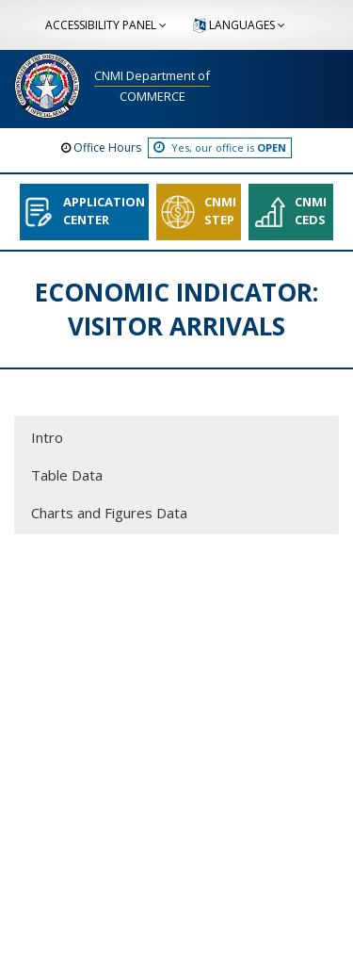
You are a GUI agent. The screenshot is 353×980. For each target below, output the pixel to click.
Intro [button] (47, 437)
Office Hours (107, 147)
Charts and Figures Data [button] (109, 513)
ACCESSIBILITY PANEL (107, 25)
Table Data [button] (67, 475)
